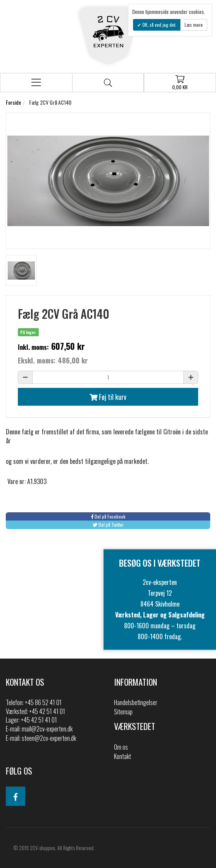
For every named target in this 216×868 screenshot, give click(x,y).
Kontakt (123, 756)
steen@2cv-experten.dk (49, 738)
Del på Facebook (108, 516)
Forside (13, 102)
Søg (108, 83)
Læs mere (194, 25)
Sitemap (123, 712)
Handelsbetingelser (136, 702)
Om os (121, 747)
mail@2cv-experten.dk (47, 729)
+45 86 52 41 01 (43, 702)
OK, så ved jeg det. (159, 25)
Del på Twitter (108, 525)
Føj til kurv (108, 397)
